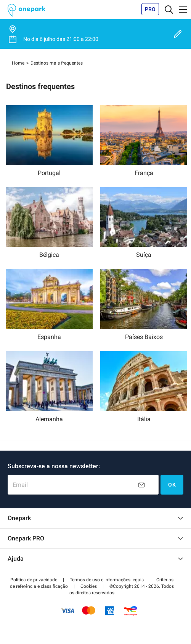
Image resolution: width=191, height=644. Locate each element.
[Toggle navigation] (169, 9)
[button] (34, 580)
